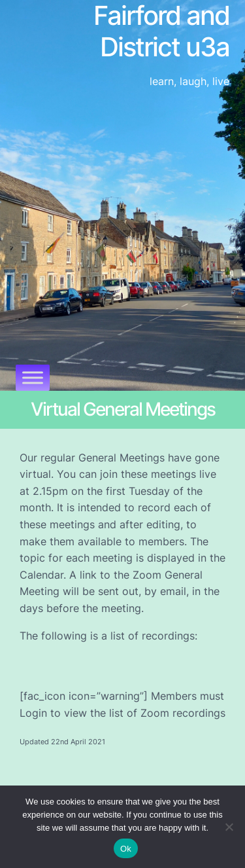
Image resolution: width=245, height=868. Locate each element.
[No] (229, 827)
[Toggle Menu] (33, 377)
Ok (126, 849)
